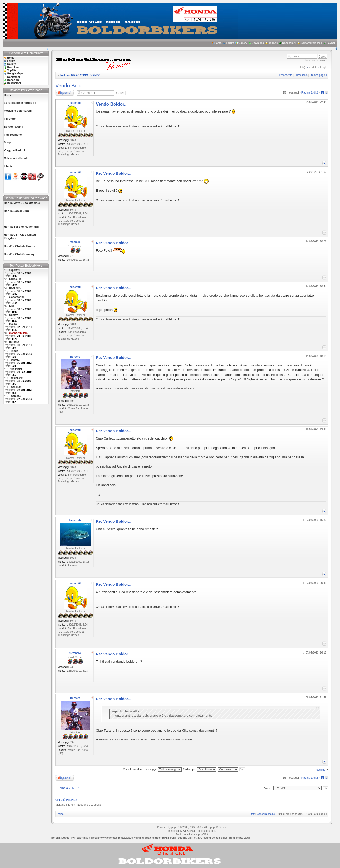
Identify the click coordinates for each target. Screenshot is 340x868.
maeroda (75, 242)
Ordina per (200, 769)
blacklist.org (208, 831)
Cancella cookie (266, 814)
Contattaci (13, 77)
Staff (252, 814)
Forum (230, 43)
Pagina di (310, 92)
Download (258, 43)
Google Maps (15, 74)
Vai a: (268, 788)
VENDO (95, 75)
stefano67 (75, 653)
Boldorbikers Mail (311, 43)
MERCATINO (80, 75)
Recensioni (289, 43)
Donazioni (13, 80)
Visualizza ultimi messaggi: (152, 769)
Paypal (331, 43)
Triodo (15, 351)
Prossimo (319, 770)
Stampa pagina (318, 75)
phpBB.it (203, 834)
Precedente (286, 75)
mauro (13, 324)
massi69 (16, 387)
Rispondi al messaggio (65, 93)
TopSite (273, 43)
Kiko (12, 306)
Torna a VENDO (68, 788)
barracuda (15, 279)
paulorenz (17, 378)
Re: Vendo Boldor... (114, 173)
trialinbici (16, 369)
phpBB (175, 827)
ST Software (190, 831)
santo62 (15, 360)
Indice (65, 75)
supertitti (15, 270)
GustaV (13, 315)
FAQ (303, 67)
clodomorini (16, 297)
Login (324, 67)
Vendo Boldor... (73, 86)
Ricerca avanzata (316, 60)
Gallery (243, 43)
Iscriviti (313, 67)
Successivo (301, 75)
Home (218, 43)
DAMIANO (15, 288)
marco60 (16, 396)
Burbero (14, 342)
